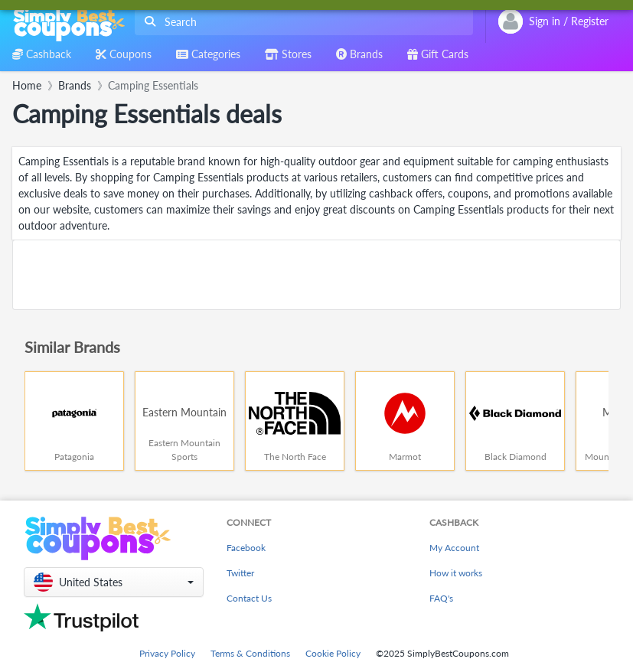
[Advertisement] (316, 275)
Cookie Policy (333, 653)
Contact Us (249, 598)
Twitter (240, 573)
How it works (456, 573)
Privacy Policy (167, 653)
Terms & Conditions (250, 653)
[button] (114, 582)
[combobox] (301, 22)
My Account (454, 548)
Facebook (246, 548)
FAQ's (441, 598)
